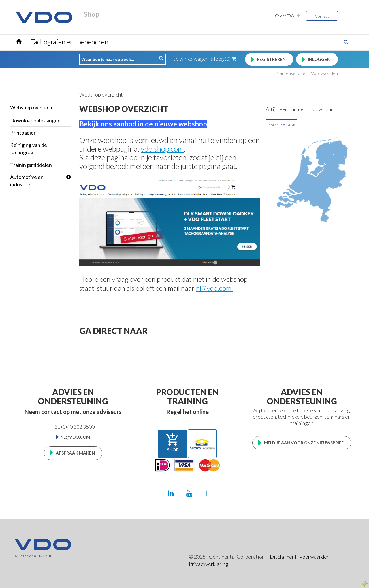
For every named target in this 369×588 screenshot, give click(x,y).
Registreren (271, 59)
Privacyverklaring (209, 564)
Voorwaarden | (316, 557)
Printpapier (23, 133)
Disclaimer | (283, 557)
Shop (173, 443)
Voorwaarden (324, 73)
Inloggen (319, 59)
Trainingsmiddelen (31, 165)
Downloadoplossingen (35, 120)
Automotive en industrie (27, 181)
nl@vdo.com (75, 437)
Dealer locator (280, 125)
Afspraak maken (75, 453)
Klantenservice (290, 73)
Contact (322, 16)
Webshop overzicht (32, 107)
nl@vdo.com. (214, 288)
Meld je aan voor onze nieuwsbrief (304, 443)
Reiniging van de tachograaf (29, 149)
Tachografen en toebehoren (70, 42)
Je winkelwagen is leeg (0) (205, 59)
